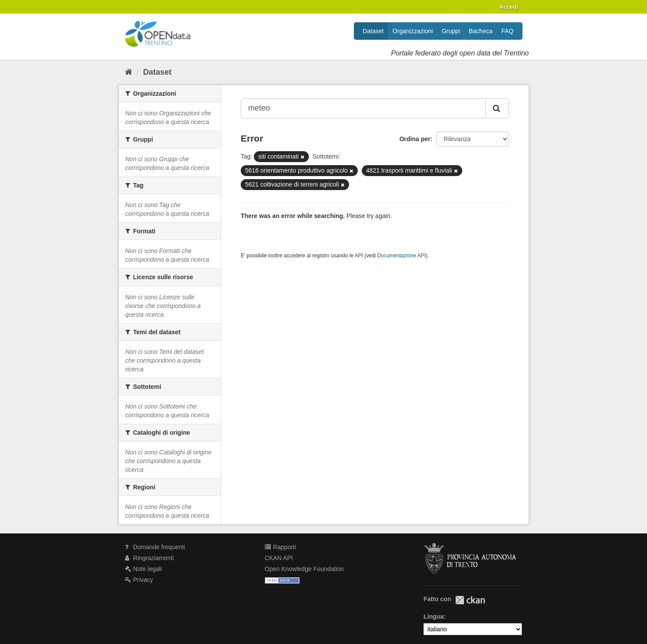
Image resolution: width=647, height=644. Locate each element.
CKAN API (279, 558)
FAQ (507, 31)
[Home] (129, 72)
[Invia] (497, 108)
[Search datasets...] (363, 108)
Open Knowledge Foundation (304, 569)
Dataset (373, 31)
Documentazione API (401, 256)
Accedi (509, 7)
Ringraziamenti (149, 558)
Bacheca (481, 31)
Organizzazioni (413, 31)
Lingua (433, 616)
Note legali (144, 569)
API (359, 256)
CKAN (470, 600)
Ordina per (415, 139)
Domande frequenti (155, 547)
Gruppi (451, 31)
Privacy (139, 580)
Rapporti (280, 547)
